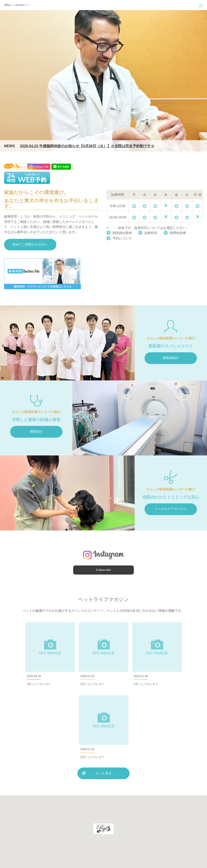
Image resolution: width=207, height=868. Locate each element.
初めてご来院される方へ (30, 245)
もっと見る (103, 701)
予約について (122, 238)
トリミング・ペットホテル (154, 822)
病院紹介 (36, 432)
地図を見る (69, 840)
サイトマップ (190, 831)
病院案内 (127, 822)
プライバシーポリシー (189, 840)
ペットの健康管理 (188, 822)
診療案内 (111, 822)
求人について (152, 831)
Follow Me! (103, 570)
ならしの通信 (111, 831)
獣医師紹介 (171, 358)
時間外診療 (179, 233)
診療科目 (151, 233)
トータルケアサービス (171, 510)
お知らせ (171, 831)
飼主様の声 (132, 831)
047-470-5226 (28, 830)
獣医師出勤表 (122, 233)
